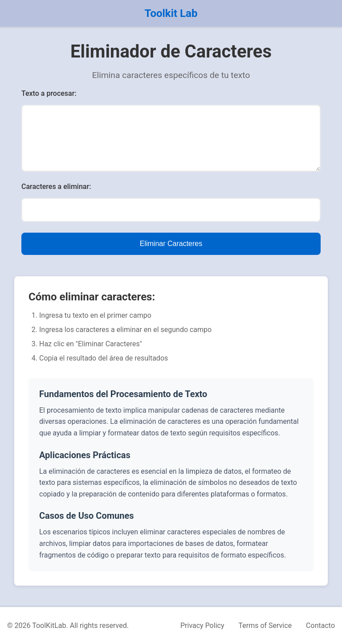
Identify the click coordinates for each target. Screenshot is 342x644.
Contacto (320, 626)
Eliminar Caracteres (171, 244)
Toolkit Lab (171, 13)
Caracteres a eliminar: (56, 187)
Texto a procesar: (49, 93)
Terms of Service (265, 626)
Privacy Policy (202, 626)
